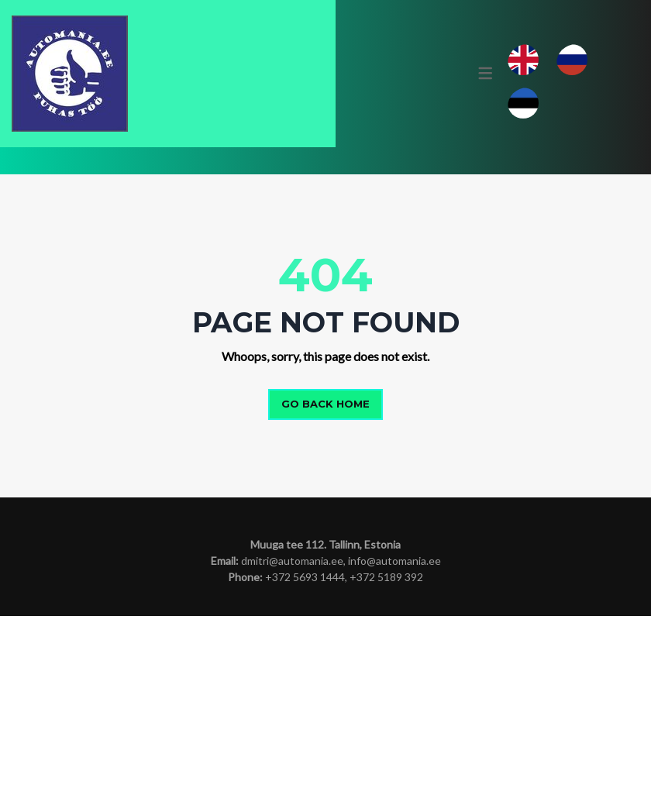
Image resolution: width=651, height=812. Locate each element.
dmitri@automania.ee (292, 757)
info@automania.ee (394, 757)
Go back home (325, 600)
